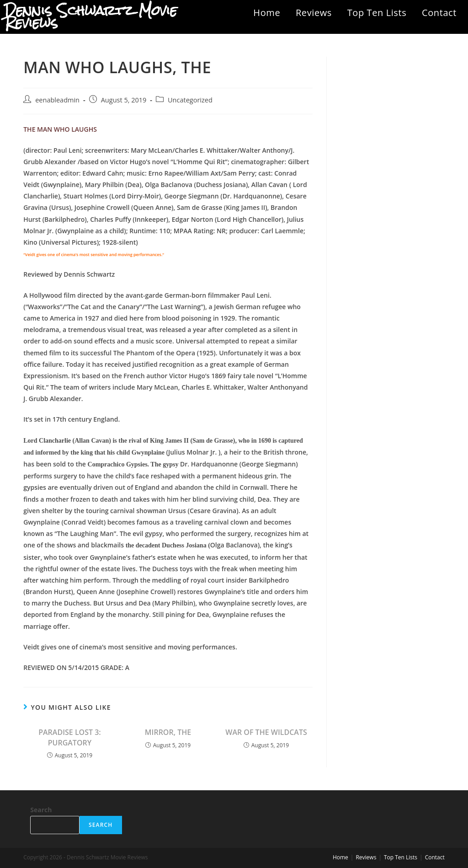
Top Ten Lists (377, 13)
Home (267, 13)
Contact (439, 13)
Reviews (314, 13)
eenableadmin (57, 100)
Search (41, 810)
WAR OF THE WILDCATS (266, 732)
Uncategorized (190, 100)
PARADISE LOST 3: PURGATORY (70, 737)
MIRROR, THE (168, 732)
